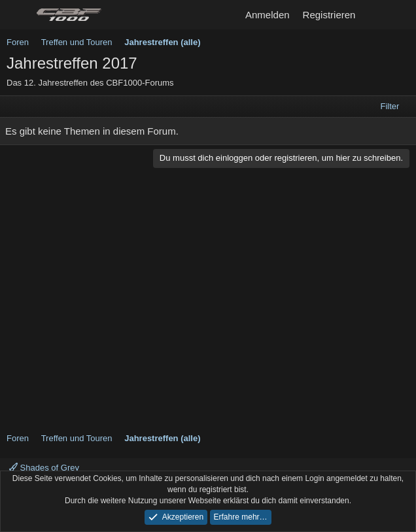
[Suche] (401, 15)
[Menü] (18, 15)
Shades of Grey (44, 468)
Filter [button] (390, 106)
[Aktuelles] (374, 15)
